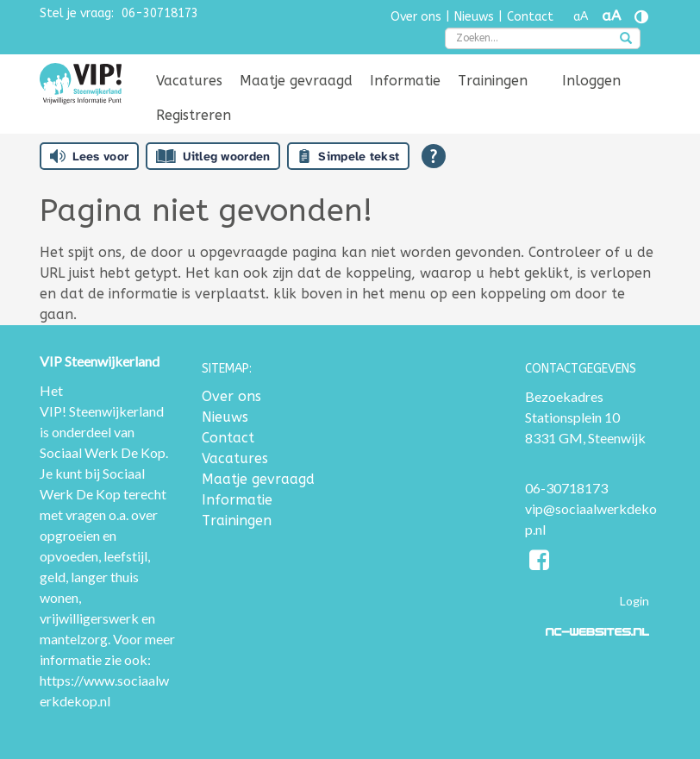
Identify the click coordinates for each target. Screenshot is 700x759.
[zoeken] (626, 40)
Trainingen (493, 81)
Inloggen (591, 81)
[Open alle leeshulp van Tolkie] (434, 156)
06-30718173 (160, 13)
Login (634, 601)
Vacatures (189, 81)
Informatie (405, 81)
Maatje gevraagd (296, 81)
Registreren (194, 115)
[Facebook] (540, 563)
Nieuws (474, 17)
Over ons (416, 17)
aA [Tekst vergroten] (611, 16)
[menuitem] (189, 81)
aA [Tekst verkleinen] (581, 17)
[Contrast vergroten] (641, 17)
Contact (530, 17)
